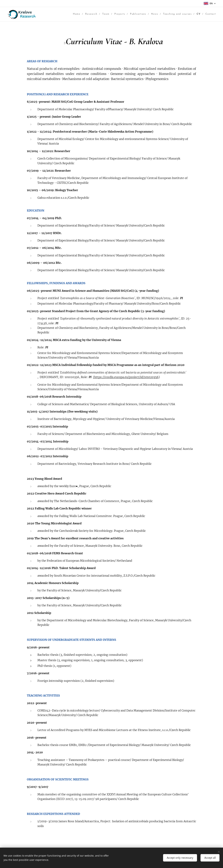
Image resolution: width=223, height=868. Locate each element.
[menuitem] (55, 14)
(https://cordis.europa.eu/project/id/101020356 (126, 377)
